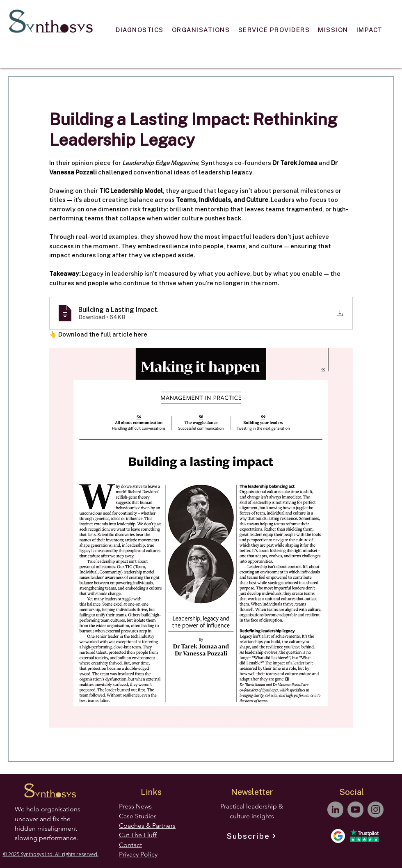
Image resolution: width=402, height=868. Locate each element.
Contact (130, 845)
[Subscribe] (252, 836)
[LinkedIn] (335, 810)
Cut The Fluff (138, 835)
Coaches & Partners (147, 826)
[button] (140, 30)
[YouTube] (355, 810)
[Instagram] (376, 810)
